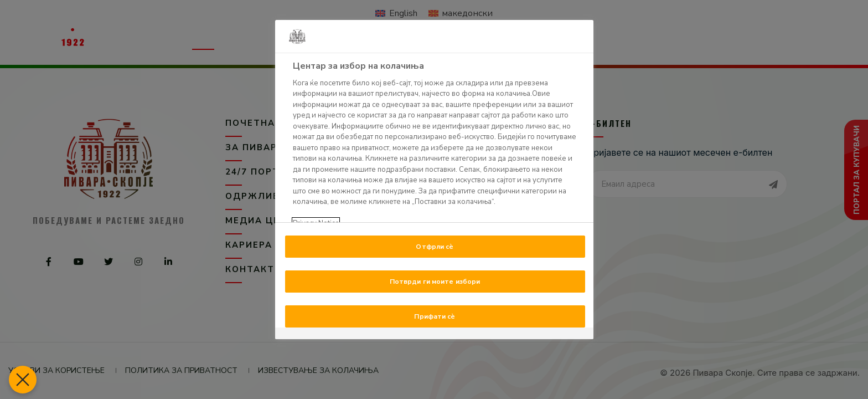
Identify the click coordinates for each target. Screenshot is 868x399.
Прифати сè (435, 316)
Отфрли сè (435, 247)
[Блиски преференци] (19, 380)
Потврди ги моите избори (435, 282)
